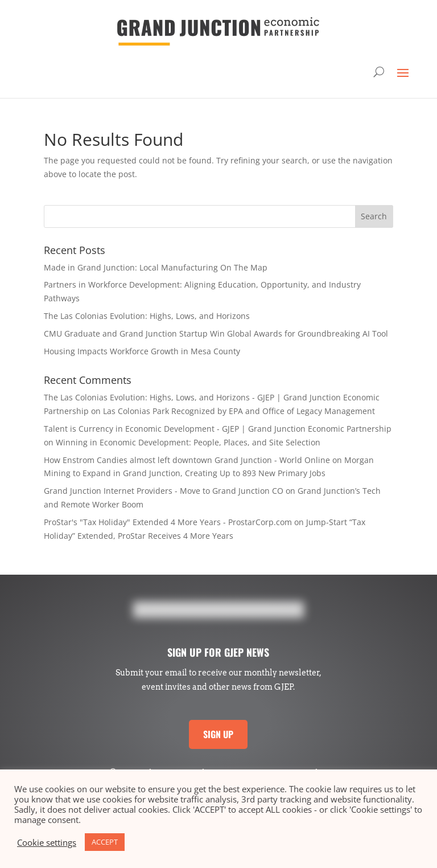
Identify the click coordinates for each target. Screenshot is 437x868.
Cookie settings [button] (47, 842)
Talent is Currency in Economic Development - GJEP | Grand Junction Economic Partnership (218, 429)
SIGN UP (218, 734)
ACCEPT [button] (105, 842)
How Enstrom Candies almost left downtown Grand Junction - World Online (187, 460)
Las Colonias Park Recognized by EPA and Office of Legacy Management (239, 411)
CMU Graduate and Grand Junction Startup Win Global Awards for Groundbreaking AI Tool (216, 333)
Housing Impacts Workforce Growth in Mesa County (142, 351)
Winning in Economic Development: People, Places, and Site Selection (188, 442)
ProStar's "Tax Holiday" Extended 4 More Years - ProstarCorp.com (168, 522)
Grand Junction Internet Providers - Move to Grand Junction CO (164, 491)
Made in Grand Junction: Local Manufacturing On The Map (156, 267)
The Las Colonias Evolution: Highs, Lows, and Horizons (147, 316)
